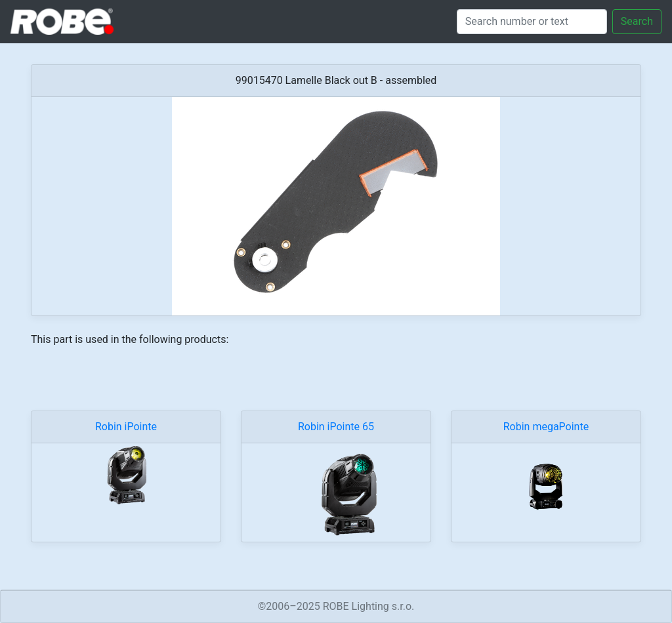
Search (637, 21)
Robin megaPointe (546, 427)
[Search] (532, 22)
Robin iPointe (126, 427)
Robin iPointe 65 (336, 427)
